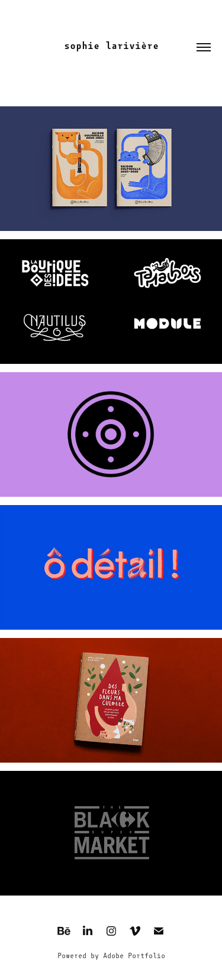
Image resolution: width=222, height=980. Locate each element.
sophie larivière (111, 46)
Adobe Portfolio (134, 956)
